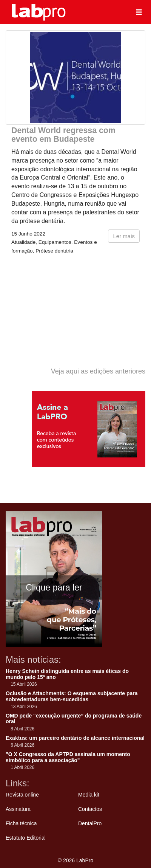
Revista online (22, 795)
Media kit (89, 795)
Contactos (90, 809)
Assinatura (18, 809)
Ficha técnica (21, 823)
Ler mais (124, 236)
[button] (139, 12)
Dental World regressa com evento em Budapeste (63, 135)
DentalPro (90, 823)
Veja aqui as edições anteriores (98, 371)
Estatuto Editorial (26, 838)
